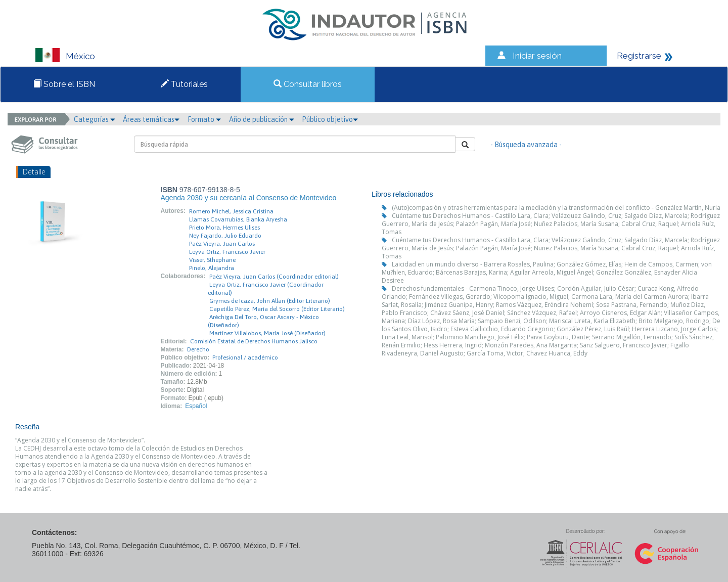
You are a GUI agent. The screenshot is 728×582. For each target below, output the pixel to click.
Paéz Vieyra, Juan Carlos (222, 244)
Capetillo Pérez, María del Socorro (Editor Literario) (277, 309)
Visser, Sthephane (212, 260)
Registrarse (639, 56)
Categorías (95, 119)
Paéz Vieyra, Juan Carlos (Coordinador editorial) (274, 277)
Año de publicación (262, 119)
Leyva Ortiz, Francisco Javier (227, 252)
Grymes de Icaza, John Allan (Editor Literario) (270, 301)
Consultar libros (308, 84)
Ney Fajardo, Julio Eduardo (225, 236)
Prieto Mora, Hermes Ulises (224, 228)
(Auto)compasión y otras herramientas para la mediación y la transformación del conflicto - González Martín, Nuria (556, 208)
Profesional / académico (245, 357)
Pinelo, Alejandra (212, 268)
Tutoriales (184, 84)
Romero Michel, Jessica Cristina (231, 211)
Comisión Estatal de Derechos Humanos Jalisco (254, 341)
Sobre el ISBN (64, 84)
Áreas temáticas (151, 119)
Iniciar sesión (537, 56)
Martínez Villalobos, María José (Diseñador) (267, 333)
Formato (204, 119)
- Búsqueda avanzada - (526, 145)
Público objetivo (330, 119)
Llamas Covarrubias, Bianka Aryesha (238, 219)
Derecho (198, 349)
